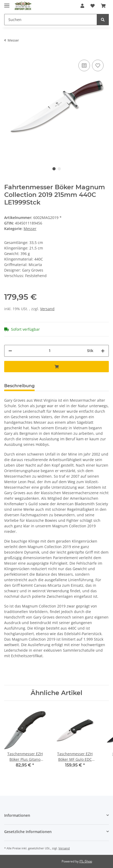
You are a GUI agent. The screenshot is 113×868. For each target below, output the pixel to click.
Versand (47, 309)
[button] (82, 6)
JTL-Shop (86, 861)
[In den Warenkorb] (56, 367)
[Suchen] (51, 20)
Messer (30, 229)
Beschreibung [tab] (19, 386)
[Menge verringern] (10, 351)
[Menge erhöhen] (103, 351)
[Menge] (50, 351)
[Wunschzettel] (93, 6)
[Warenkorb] (103, 6)
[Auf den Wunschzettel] (98, 65)
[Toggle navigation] (7, 3)
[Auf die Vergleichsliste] (84, 65)
